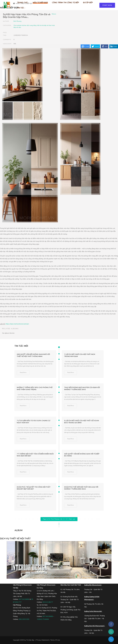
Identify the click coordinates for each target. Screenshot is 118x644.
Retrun (54, 14)
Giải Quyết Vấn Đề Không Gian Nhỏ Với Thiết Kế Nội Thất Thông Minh (33, 355)
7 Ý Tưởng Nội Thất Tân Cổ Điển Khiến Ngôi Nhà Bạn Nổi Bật (35, 455)
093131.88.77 (48, 602)
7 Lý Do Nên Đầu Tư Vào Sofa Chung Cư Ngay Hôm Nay (34, 422)
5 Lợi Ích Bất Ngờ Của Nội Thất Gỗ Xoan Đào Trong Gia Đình (82, 422)
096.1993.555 (24, 619)
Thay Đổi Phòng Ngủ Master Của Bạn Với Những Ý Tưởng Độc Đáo (82, 389)
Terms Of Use (55, 640)
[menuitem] (23, 3)
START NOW (107, 5)
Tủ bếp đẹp (30, 640)
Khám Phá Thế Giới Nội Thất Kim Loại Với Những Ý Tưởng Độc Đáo (81, 488)
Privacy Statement (43, 640)
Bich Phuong (17, 21)
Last (74, 519)
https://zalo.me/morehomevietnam (17, 324)
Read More (23, 373)
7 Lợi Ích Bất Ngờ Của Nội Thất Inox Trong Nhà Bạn (80, 355)
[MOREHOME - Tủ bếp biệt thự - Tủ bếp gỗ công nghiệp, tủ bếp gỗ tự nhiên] (7, 5)
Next (71, 519)
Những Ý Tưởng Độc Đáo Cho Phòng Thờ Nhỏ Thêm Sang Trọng (35, 389)
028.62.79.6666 (43, 619)
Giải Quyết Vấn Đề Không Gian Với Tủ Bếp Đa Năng (82, 455)
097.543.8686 (24, 599)
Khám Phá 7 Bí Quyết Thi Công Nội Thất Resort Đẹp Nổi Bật (34, 488)
